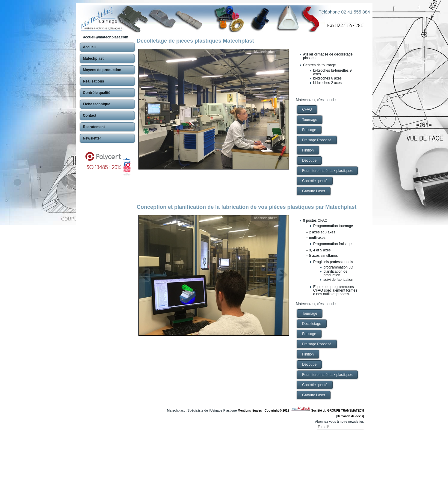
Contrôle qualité (315, 181)
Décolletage (312, 324)
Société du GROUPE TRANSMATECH (338, 411)
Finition (308, 150)
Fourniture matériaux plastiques (327, 171)
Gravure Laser (314, 191)
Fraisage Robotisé (317, 140)
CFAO (307, 109)
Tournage (310, 120)
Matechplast (265, 52)
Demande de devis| (350, 416)
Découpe (309, 160)
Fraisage (309, 130)
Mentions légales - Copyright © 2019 (264, 411)
